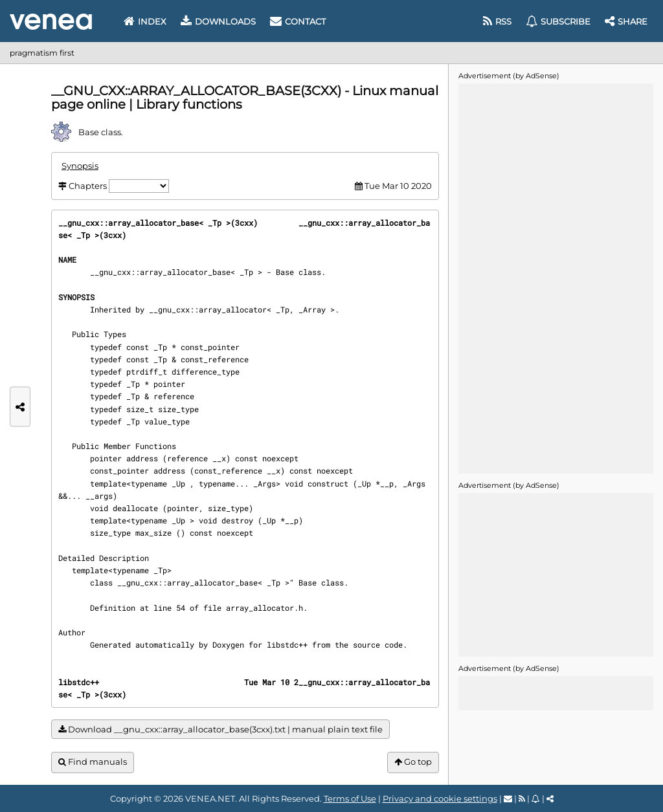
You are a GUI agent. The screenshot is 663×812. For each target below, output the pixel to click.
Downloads (218, 21)
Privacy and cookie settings (440, 798)
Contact (298, 21)
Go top (413, 762)
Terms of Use (350, 798)
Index (145, 21)
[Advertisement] (556, 278)
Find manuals (93, 762)
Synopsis (80, 166)
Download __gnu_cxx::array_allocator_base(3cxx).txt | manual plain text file (220, 730)
